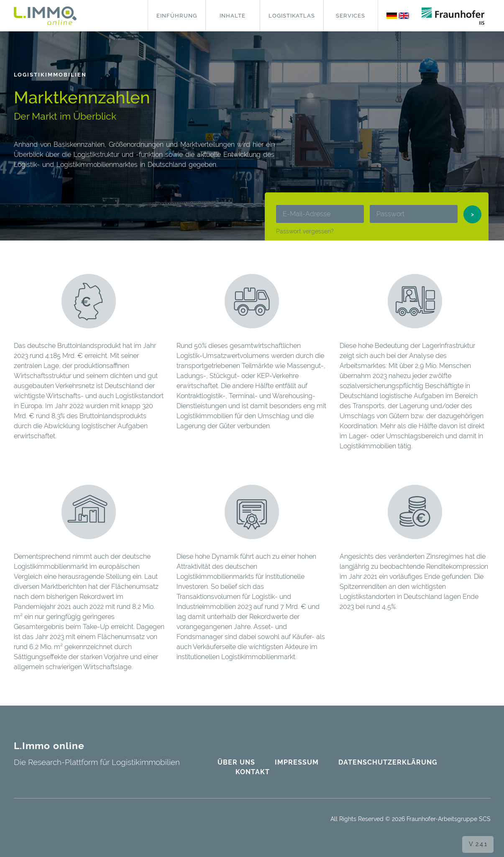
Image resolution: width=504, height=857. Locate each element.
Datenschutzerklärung (388, 762)
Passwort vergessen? (305, 231)
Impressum (297, 762)
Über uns (236, 762)
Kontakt (253, 772)
